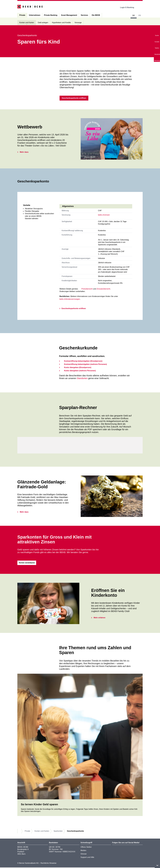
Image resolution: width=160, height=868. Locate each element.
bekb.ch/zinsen (104, 215)
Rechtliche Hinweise (48, 864)
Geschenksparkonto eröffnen (74, 309)
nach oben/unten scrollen (157, 865)
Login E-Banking (129, 7)
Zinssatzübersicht (103, 289)
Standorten (82, 379)
